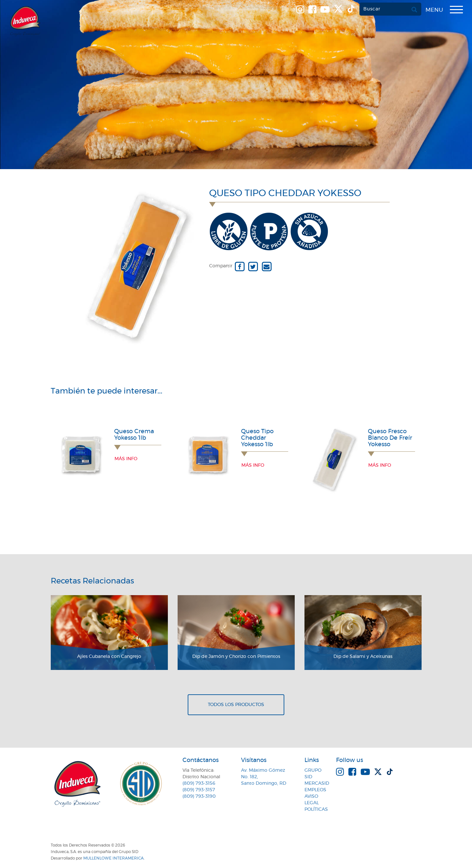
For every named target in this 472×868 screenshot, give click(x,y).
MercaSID (317, 783)
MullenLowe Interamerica (114, 858)
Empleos (315, 790)
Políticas (316, 809)
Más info (126, 459)
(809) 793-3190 (199, 796)
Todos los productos (236, 705)
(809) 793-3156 (199, 783)
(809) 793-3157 (199, 790)
